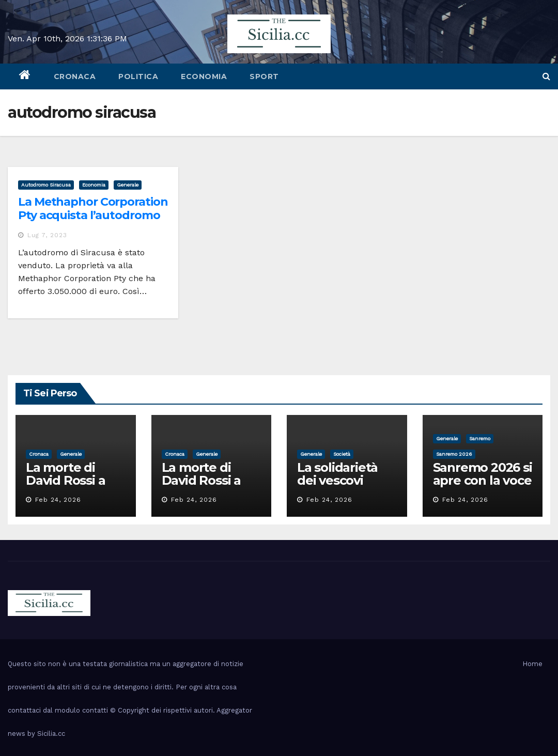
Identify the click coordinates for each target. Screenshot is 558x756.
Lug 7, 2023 (47, 235)
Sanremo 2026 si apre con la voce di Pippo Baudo (483, 480)
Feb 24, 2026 (58, 500)
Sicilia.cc (51, 734)
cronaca (75, 76)
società (342, 454)
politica (138, 76)
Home (532, 664)
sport (264, 76)
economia (204, 76)
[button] (546, 76)
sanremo (480, 438)
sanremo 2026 (454, 454)
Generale (128, 185)
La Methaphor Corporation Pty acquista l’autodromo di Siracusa (93, 215)
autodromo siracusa (46, 185)
